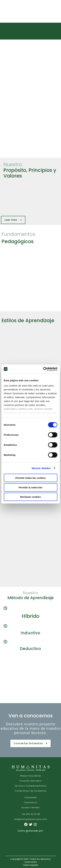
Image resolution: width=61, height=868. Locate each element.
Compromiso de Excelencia (30, 791)
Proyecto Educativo (30, 781)
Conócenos (31, 802)
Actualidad (30, 797)
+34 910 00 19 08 (31, 814)
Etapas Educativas (30, 776)
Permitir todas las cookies (31, 478)
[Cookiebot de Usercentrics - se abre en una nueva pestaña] (43, 369)
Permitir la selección (31, 487)
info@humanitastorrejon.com (30, 819)
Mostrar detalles (41, 468)
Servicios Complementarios (31, 786)
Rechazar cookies (30, 497)
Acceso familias (31, 808)
